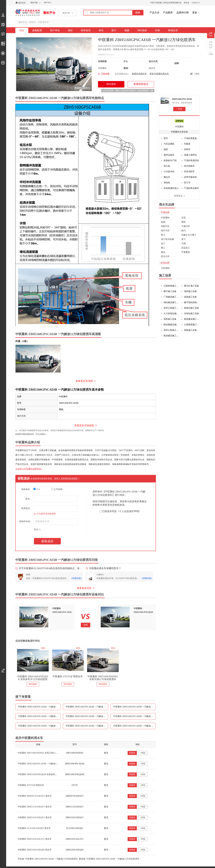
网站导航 (34, 3)
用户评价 (55, 30)
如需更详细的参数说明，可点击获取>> (31, 434)
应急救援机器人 (171, 188)
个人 (37, 489)
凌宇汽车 (165, 231)
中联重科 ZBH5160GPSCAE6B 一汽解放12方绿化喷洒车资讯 (87, 716)
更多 (195, 13)
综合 (22, 30)
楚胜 (184, 222)
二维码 (196, 74)
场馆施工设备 (190, 291)
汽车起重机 (169, 144)
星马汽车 (165, 256)
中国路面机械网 (28, 13)
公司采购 (57, 489)
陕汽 (184, 231)
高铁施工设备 (170, 319)
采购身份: (26, 489)
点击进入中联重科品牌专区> (29, 469)
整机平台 (49, 13)
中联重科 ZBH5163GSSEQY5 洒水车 (35, 817)
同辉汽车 (165, 226)
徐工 (163, 244)
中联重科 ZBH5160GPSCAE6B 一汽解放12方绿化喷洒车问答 (134, 726)
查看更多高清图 (84, 381)
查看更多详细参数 (84, 425)
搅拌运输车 (169, 155)
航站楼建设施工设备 (171, 325)
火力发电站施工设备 (171, 314)
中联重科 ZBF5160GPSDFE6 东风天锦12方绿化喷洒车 (103, 678)
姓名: (28, 499)
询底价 (132, 753)
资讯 (101, 30)
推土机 (167, 166)
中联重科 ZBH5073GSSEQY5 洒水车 (35, 796)
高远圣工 (186, 248)
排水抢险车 (189, 166)
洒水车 (33, 22)
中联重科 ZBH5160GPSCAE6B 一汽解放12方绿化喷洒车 (44, 764)
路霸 (163, 222)
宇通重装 (186, 252)
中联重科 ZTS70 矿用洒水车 (68, 676)
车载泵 (187, 144)
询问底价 (142, 30)
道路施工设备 (190, 297)
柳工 (163, 248)
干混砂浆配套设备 (192, 138)
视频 (127, 30)
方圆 (184, 244)
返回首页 (22, 3)
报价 (70, 30)
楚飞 (184, 239)
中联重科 (179, 127)
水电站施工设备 (192, 314)
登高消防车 (189, 172)
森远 (163, 252)
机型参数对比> (122, 74)
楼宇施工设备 (170, 291)
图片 (114, 30)
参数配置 (37, 30)
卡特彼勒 (165, 268)
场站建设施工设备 (171, 302)
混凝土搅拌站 (190, 155)
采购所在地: (25, 521)
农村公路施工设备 (171, 308)
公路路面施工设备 (171, 286)
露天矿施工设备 (192, 286)
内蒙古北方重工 (189, 235)
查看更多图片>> (82, 88)
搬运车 (167, 177)
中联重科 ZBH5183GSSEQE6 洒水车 (35, 850)
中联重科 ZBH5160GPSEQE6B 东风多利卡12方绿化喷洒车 (33, 678)
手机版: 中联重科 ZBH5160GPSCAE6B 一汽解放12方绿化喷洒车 (48, 859)
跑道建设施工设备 (192, 319)
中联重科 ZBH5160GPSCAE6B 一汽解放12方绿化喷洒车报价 (134, 707)
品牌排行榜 (183, 13)
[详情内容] (77, 578)
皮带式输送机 (190, 177)
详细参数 (105, 74)
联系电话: (26, 508)
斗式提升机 (169, 172)
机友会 (187, 3)
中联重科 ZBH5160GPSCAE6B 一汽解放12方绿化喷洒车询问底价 (87, 726)
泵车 (166, 138)
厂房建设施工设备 (171, 297)
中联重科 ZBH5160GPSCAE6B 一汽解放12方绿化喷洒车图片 (134, 716)
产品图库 (168, 13)
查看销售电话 (141, 84)
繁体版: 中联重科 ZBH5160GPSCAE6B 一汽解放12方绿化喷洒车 (109, 859)
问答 (158, 30)
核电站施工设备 (192, 308)
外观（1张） (22, 341)
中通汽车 (186, 226)
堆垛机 (167, 183)
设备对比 (211, 34)
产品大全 (154, 13)
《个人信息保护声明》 (129, 511)
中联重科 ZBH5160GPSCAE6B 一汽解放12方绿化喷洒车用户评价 (87, 707)
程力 (163, 235)
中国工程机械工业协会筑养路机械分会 (166, 3)
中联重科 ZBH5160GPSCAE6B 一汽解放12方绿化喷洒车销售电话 (39, 716)
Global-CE (196, 3)
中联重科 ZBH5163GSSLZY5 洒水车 (35, 839)
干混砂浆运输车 (192, 188)
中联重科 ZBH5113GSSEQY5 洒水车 (35, 807)
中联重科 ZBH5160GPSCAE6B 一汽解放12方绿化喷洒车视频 (39, 726)
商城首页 (173, 30)
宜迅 (184, 218)
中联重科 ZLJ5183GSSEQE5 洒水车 (34, 828)
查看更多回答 (84, 588)
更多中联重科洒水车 (159, 74)
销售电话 (86, 30)
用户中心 (48, 3)
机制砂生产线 (170, 160)
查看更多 (178, 196)
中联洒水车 (43, 22)
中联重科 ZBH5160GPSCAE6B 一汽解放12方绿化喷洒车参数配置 (39, 707)
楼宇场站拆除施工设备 (192, 302)
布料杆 (187, 149)
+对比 (143, 753)
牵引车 (187, 183)
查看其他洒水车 (139, 74)
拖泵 (166, 149)
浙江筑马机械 (167, 239)
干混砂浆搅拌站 (192, 160)
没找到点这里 (211, 45)
